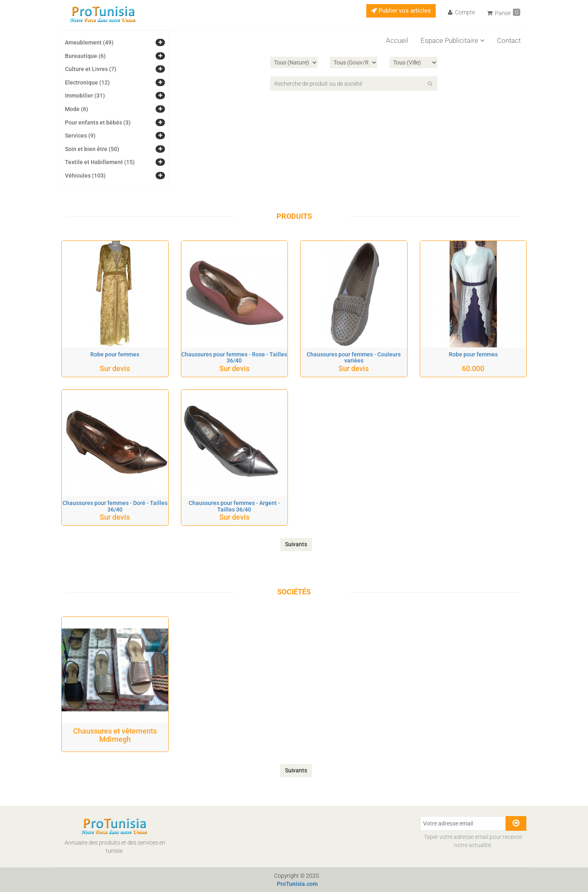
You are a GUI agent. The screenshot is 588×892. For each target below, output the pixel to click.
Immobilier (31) (85, 96)
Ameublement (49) (89, 42)
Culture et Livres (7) (91, 69)
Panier (504, 12)
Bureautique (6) (85, 56)
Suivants (296, 544)
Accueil (397, 40)
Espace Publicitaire (453, 40)
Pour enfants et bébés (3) (98, 122)
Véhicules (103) (85, 176)
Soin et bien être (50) (92, 149)
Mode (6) (77, 109)
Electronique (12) (87, 82)
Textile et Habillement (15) (100, 162)
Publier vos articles (401, 11)
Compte (461, 12)
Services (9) (80, 136)
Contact (509, 40)
